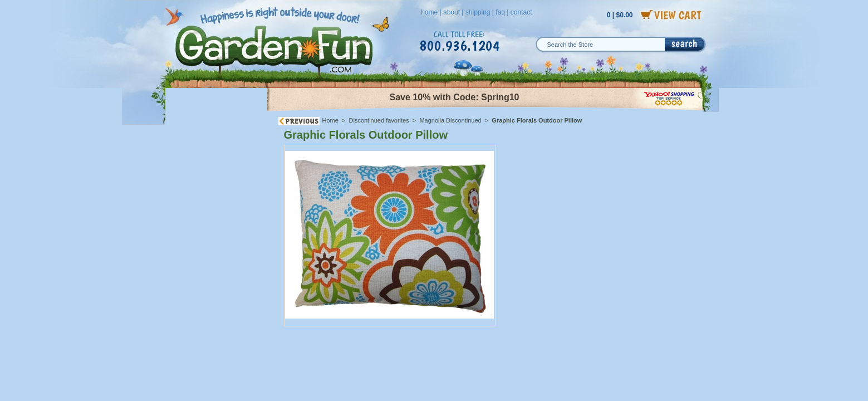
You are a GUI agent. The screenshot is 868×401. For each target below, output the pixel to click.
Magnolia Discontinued (450, 120)
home (429, 12)
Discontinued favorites (379, 120)
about (452, 12)
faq (500, 12)
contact (521, 12)
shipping (478, 12)
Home (330, 120)
